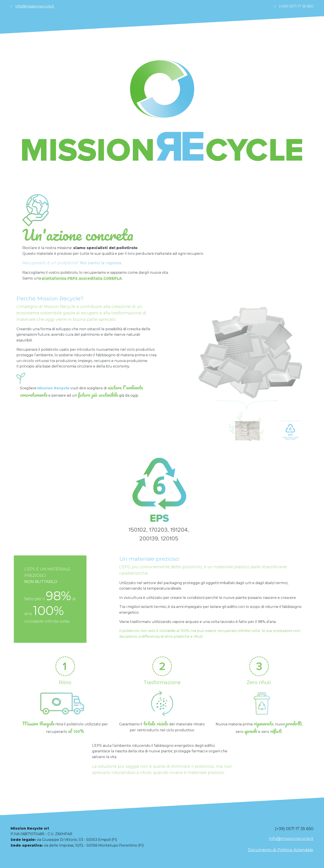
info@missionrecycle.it (35, 6)
